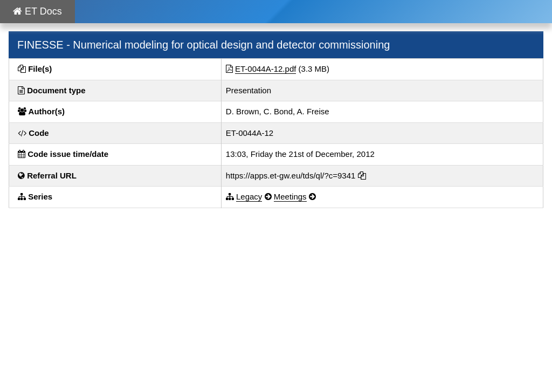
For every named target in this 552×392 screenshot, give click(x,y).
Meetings (290, 197)
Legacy (249, 197)
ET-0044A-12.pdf (265, 69)
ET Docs (37, 11)
